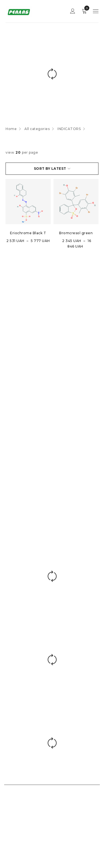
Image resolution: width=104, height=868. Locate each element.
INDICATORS (69, 129)
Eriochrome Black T (28, 233)
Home (11, 129)
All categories (37, 129)
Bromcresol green (76, 233)
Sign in (73, 11)
